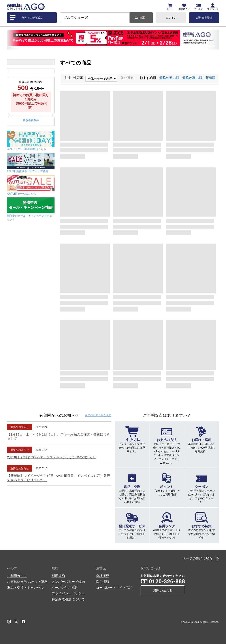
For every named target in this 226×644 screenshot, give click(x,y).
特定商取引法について (68, 599)
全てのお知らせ (98, 415)
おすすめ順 (148, 78)
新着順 (210, 78)
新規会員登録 (204, 18)
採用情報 (103, 582)
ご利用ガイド (17, 576)
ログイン (171, 18)
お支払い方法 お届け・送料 (27, 582)
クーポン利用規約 (65, 588)
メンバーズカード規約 (68, 582)
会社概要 (103, 576)
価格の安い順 (169, 78)
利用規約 (58, 576)
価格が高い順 (192, 78)
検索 (142, 17)
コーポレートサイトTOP (114, 588)
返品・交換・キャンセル (25, 588)
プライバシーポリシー (68, 593)
